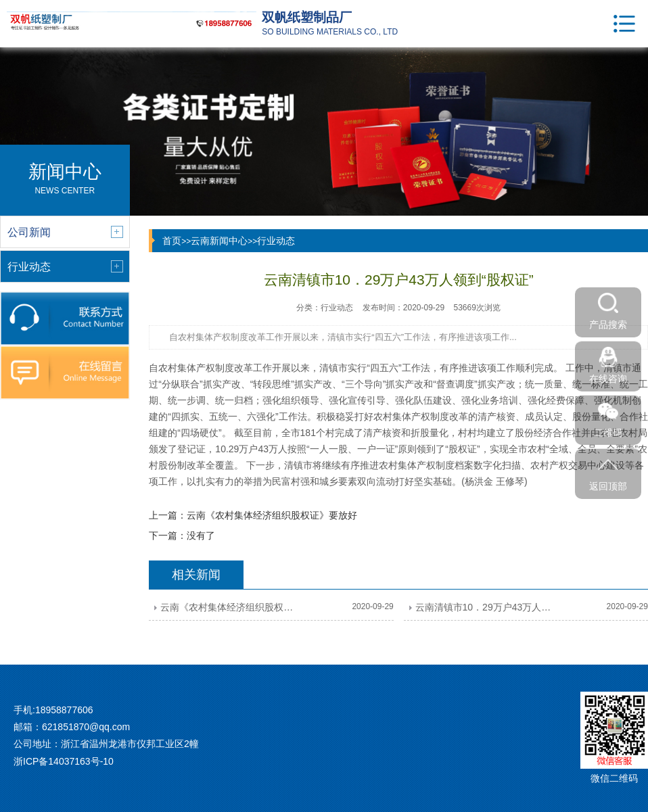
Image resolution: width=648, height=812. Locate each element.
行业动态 (276, 241)
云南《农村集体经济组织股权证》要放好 (272, 515)
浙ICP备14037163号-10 (64, 761)
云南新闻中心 (219, 241)
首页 (172, 241)
